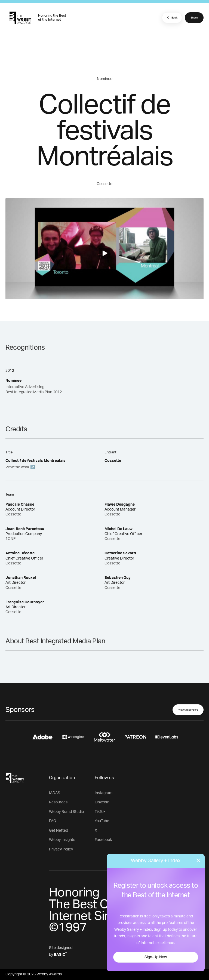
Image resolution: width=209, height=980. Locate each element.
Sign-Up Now (156, 957)
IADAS (55, 793)
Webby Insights (62, 840)
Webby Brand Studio (66, 812)
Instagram (104, 793)
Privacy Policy (61, 849)
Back (171, 17)
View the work (17, 467)
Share (194, 18)
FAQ (53, 821)
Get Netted (59, 831)
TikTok (100, 812)
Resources (58, 802)
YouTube (102, 821)
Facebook (103, 840)
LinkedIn (102, 802)
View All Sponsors (188, 710)
